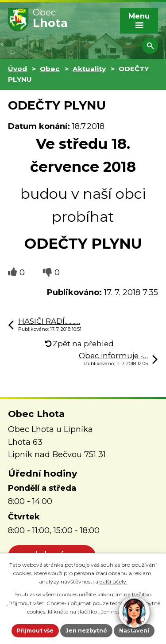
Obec (50, 69)
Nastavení (134, 631)
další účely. (114, 581)
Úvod (17, 69)
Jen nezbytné (86, 631)
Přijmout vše (35, 631)
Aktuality (89, 69)
